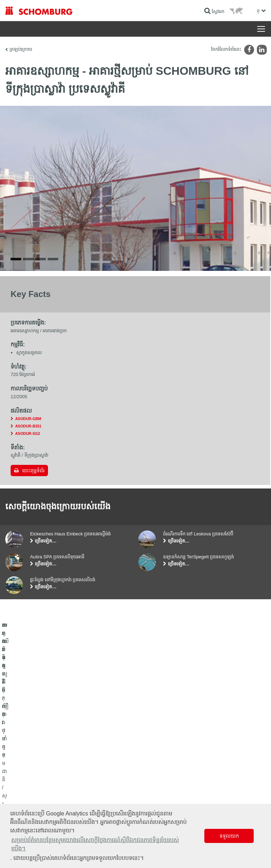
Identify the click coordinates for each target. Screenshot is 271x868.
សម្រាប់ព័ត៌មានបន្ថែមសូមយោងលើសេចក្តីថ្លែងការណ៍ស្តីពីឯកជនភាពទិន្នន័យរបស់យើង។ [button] (95, 844)
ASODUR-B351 (28, 473)
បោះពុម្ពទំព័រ (33, 517)
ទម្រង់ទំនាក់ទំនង (155, 784)
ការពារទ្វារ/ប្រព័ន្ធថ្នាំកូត (24, 784)
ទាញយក (148, 773)
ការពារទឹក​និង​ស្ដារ (20, 763)
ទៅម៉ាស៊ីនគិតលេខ (156, 763)
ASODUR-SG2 (28, 480)
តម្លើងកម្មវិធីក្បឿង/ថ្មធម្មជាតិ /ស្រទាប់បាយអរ (42, 773)
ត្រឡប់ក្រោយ (21, 49)
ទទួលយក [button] (229, 836)
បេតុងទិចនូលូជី (18, 794)
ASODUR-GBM (28, 465)
